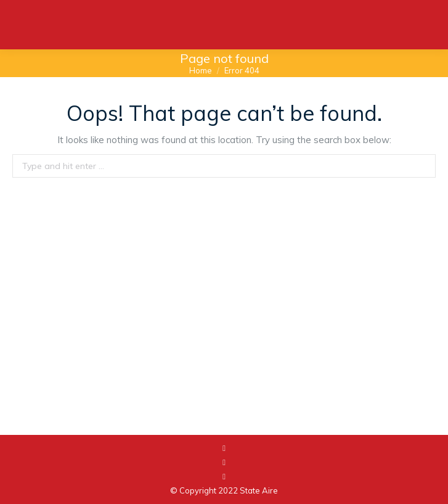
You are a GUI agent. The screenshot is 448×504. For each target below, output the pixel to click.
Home (201, 70)
